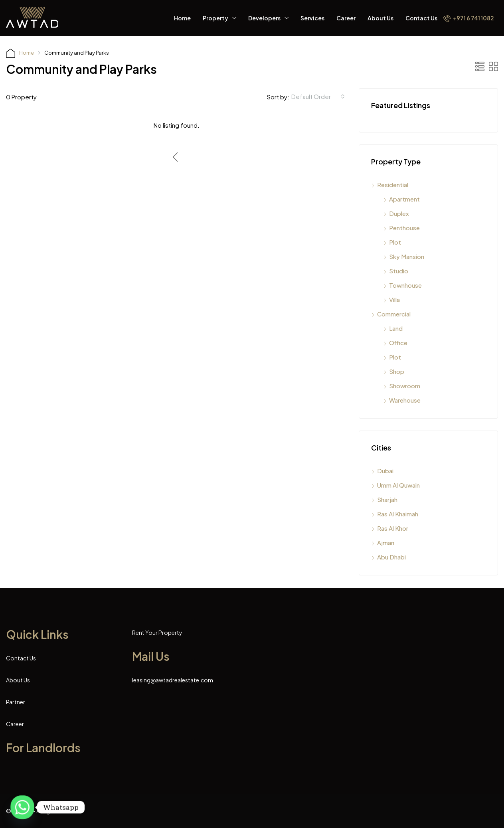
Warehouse (405, 400)
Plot (395, 242)
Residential (393, 185)
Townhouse (405, 285)
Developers (264, 18)
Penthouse (404, 228)
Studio (399, 271)
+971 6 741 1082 (469, 18)
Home (182, 18)
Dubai (385, 471)
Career (346, 18)
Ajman (386, 542)
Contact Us (421, 18)
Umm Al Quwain (398, 485)
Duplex (399, 213)
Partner (16, 702)
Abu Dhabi (391, 557)
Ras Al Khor (393, 528)
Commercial (394, 314)
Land (396, 328)
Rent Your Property (157, 632)
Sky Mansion (407, 256)
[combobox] (318, 97)
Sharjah (387, 499)
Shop (397, 371)
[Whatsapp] (22, 807)
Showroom (405, 386)
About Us (380, 18)
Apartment (404, 199)
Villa (394, 299)
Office (398, 343)
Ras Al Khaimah (398, 514)
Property (215, 18)
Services (312, 18)
